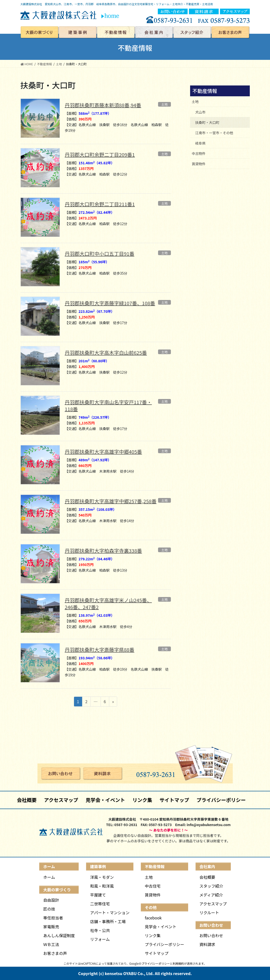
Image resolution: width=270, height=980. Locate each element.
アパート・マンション (110, 913)
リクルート (209, 913)
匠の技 (49, 909)
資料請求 (207, 944)
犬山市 (200, 112)
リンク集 (142, 800)
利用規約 (178, 963)
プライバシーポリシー (221, 800)
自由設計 (51, 900)
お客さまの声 (55, 953)
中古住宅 (153, 886)
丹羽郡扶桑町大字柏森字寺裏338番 (103, 551)
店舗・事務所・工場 (108, 921)
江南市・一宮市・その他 (214, 133)
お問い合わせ (211, 935)
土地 (195, 101)
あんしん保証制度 (59, 935)
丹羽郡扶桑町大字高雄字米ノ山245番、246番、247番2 (108, 604)
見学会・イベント (105, 800)
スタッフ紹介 (211, 886)
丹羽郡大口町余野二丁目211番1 (100, 204)
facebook (153, 918)
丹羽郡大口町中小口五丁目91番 (100, 254)
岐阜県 (200, 143)
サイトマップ (174, 800)
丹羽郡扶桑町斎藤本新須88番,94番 (103, 105)
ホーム (49, 877)
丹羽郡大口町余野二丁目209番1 (100, 155)
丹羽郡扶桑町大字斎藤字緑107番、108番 (110, 303)
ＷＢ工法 (51, 944)
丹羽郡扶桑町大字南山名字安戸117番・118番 (108, 406)
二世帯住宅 (100, 904)
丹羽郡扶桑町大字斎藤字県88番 (100, 650)
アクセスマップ (61, 800)
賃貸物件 (199, 164)
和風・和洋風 (102, 886)
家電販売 (51, 927)
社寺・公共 (100, 930)
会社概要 (27, 800)
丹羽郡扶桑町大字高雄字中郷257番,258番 (111, 501)
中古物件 (199, 153)
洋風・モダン (102, 877)
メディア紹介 (211, 895)
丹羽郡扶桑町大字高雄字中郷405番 (103, 452)
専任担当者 (53, 918)
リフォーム (100, 939)
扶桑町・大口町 (207, 122)
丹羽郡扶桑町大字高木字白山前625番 (106, 353)
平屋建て (98, 895)
